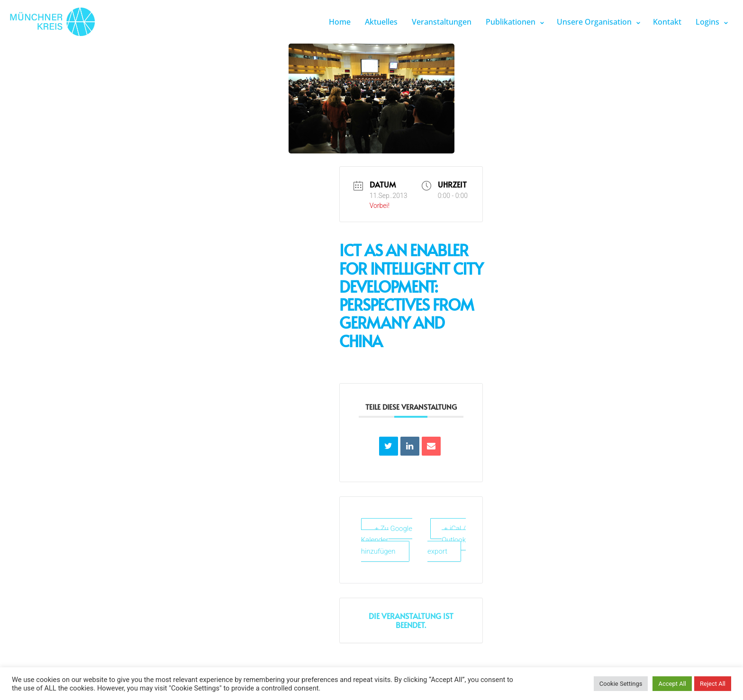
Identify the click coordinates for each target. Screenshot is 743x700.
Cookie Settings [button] (621, 684)
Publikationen (511, 22)
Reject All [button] (713, 684)
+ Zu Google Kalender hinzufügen (387, 540)
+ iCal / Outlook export (447, 540)
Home (340, 22)
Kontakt (667, 22)
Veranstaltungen (442, 22)
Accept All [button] (672, 684)
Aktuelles (381, 22)
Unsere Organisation (594, 22)
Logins (707, 22)
